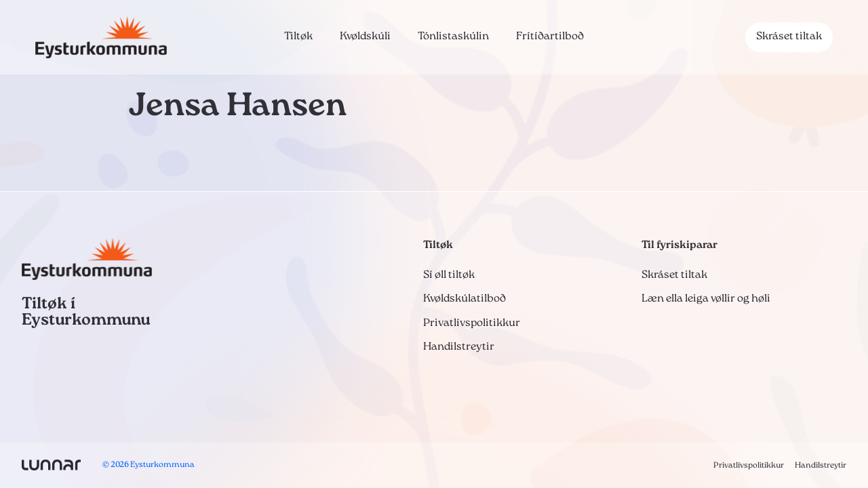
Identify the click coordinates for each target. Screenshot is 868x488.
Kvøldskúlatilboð (465, 299)
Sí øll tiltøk (449, 275)
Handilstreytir (459, 347)
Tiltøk (298, 37)
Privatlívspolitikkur (472, 323)
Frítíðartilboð (550, 37)
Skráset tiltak (789, 37)
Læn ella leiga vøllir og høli (706, 299)
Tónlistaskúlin (453, 37)
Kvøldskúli (365, 37)
